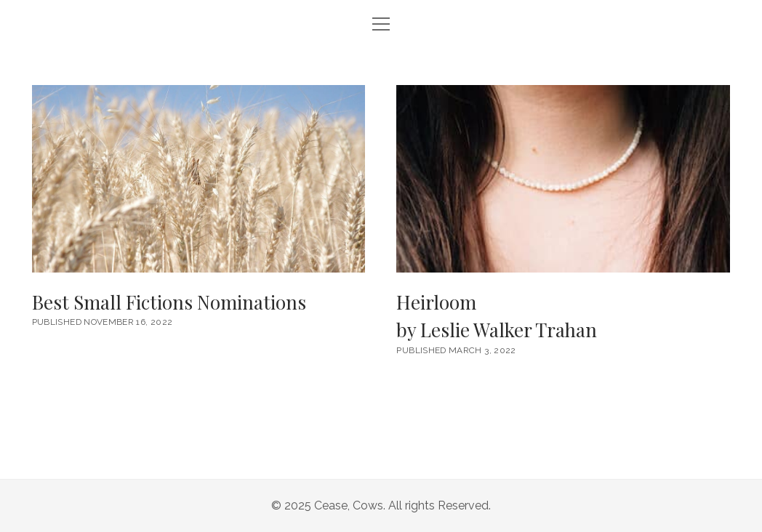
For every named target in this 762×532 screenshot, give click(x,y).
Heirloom (563, 317)
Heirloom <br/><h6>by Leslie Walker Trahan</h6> (563, 179)
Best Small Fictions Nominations (198, 179)
